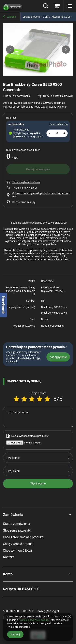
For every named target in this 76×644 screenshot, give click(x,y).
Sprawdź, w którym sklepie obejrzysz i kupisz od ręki (41, 195)
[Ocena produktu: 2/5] (24, 399)
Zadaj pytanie (58, 357)
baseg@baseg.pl (48, 611)
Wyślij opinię (38, 483)
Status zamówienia (17, 524)
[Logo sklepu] (13, 6)
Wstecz (9, 17)
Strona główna (31, 17)
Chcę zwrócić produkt (18, 544)
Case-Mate (47, 281)
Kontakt (8, 557)
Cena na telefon (59, 124)
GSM (46, 17)
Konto (8, 574)
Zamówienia (13, 515)
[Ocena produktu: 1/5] (16, 399)
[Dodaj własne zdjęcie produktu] (30, 443)
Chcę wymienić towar (18, 551)
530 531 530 (11, 611)
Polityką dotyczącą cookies (34, 620)
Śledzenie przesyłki (17, 530)
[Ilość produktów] (57, 133)
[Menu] (70, 6)
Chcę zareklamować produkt (23, 537)
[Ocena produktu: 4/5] (40, 399)
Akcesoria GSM (61, 17)
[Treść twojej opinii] (38, 417)
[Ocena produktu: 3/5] (32, 399)
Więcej (59, 291)
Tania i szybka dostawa (26, 182)
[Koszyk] (57, 6)
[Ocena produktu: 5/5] (47, 399)
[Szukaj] (46, 6)
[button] (10, 50)
